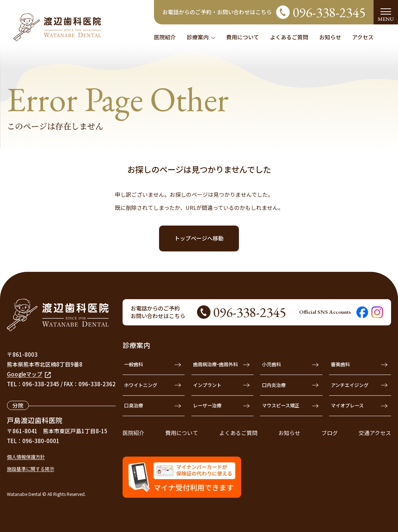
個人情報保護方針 (26, 457)
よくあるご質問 (238, 433)
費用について (182, 433)
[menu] (386, 12)
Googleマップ (29, 374)
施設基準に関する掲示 (31, 469)
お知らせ (289, 433)
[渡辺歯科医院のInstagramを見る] (377, 312)
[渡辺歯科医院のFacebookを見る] (362, 312)
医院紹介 (134, 433)
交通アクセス (375, 433)
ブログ (330, 433)
